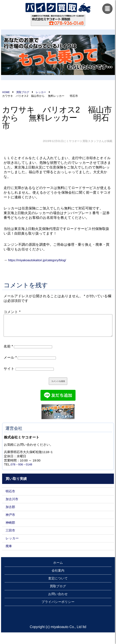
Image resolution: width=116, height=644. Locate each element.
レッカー (13, 545)
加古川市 (13, 504)
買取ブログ (58, 596)
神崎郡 (11, 529)
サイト (9, 373)
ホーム (58, 571)
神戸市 (11, 521)
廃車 (9, 554)
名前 (8, 350)
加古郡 (11, 512)
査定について (58, 587)
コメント (12, 312)
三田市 (11, 537)
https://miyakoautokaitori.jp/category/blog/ (40, 260)
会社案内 (58, 579)
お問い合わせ (58, 604)
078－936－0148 (22, 469)
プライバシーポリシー (58, 612)
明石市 (11, 496)
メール (10, 361)
